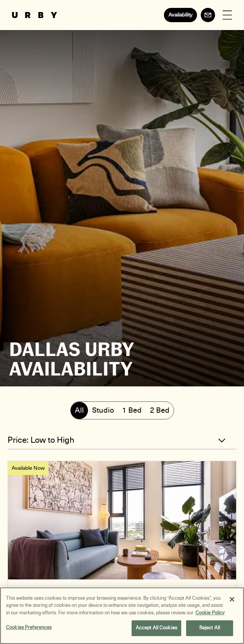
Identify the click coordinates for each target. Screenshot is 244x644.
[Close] (232, 599)
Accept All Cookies (156, 628)
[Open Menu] (227, 15)
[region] (122, 616)
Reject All (210, 628)
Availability (180, 15)
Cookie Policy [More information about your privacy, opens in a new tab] (210, 613)
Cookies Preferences (29, 627)
